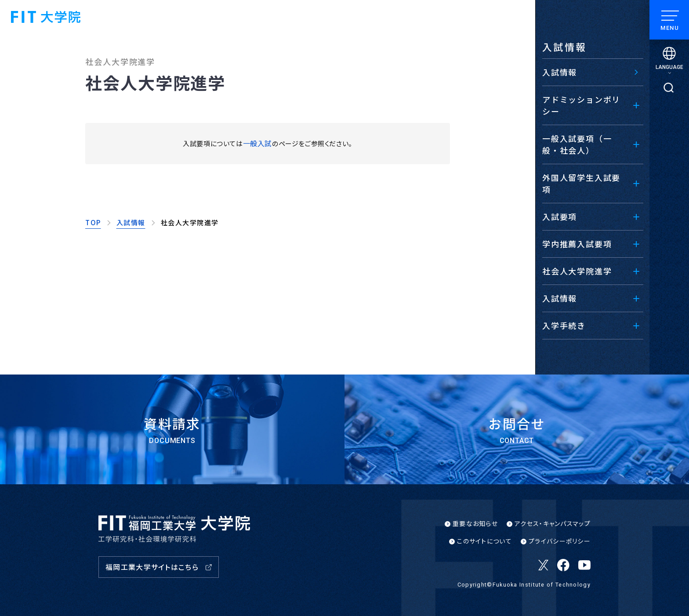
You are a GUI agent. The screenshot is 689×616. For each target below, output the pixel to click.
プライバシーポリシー (560, 541)
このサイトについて (484, 541)
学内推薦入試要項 (577, 244)
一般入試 (257, 143)
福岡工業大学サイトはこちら (152, 567)
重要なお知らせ (475, 523)
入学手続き (564, 325)
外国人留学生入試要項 (581, 183)
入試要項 (560, 216)
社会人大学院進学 (577, 271)
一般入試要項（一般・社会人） (577, 144)
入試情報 (560, 298)
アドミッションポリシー (581, 105)
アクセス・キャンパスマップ (553, 523)
